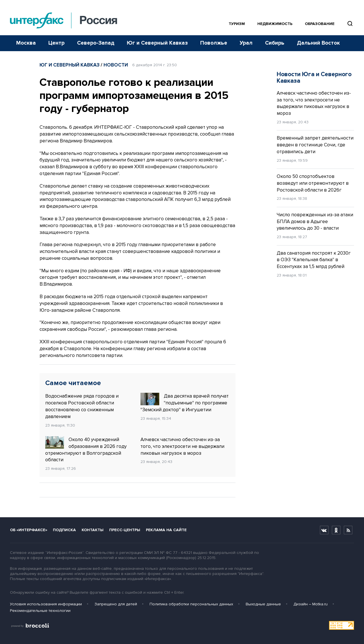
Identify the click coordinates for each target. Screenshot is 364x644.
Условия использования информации (46, 604)
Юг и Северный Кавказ (157, 43)
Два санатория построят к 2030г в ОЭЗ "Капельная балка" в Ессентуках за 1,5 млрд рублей (314, 260)
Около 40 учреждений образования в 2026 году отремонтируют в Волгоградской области (86, 449)
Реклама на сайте (166, 530)
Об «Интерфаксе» (29, 530)
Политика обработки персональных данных (191, 604)
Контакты (93, 530)
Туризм (237, 24)
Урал (246, 43)
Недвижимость (275, 24)
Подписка (64, 530)
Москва (26, 43)
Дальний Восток (318, 43)
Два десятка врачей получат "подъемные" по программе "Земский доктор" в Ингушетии (185, 403)
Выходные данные (263, 604)
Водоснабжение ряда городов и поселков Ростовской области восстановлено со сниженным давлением (82, 406)
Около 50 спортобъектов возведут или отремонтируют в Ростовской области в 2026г (313, 183)
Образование (320, 24)
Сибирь (275, 43)
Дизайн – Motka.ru (311, 604)
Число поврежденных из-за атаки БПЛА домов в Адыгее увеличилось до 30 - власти (315, 222)
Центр (56, 43)
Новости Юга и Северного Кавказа (314, 78)
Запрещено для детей (116, 604)
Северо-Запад (96, 43)
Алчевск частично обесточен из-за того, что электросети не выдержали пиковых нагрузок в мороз (182, 446)
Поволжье (214, 43)
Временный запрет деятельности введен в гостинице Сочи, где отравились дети (315, 145)
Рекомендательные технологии (40, 611)
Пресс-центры (125, 530)
